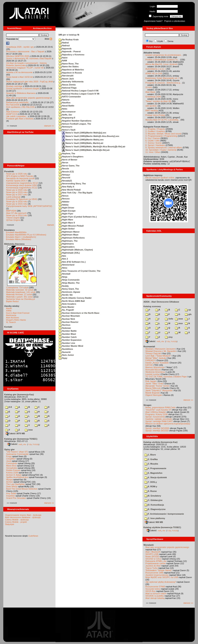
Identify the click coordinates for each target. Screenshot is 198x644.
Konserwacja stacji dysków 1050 (21, 185)
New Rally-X (66, 187)
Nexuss (64, 199)
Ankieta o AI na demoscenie (19, 72)
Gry (151, 41)
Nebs (63, 109)
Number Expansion (70, 340)
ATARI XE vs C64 (154, 73)
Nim (62, 256)
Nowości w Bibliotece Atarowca (21, 93)
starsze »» (49, 126)
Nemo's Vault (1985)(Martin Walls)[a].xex (84, 133)
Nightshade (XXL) (69, 253)
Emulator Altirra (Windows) (19, 239)
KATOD (149, 365)
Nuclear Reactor (68, 322)
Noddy (64, 286)
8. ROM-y (151, 486)
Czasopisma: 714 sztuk (17, 287)
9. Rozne (151, 491)
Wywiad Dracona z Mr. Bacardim (161, 351)
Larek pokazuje (13, 197)
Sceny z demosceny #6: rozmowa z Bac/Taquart (29, 58)
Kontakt (8, 327)
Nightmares (66, 244)
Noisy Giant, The (69, 289)
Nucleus (64, 325)
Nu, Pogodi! (66, 310)
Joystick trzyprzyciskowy (157, 575)
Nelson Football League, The (75, 124)
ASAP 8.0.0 (12, 114)
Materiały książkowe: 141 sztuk (21, 292)
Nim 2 (63, 259)
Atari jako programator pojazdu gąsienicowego (28, 98)
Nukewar (65, 328)
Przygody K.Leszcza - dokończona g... (163, 83)
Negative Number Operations (75, 121)
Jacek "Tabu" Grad (154, 384)
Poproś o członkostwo (175, 21)
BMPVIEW (11, 211)
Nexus (64, 196)
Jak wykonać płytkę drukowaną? (161, 582)
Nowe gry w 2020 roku (17, 190)
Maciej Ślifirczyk (153, 388)
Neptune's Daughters (71, 157)
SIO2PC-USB (152, 554)
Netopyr (64, 175)
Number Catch (68, 337)
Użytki (160, 41)
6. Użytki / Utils (152, 141)
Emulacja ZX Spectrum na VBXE (22, 199)
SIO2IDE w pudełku (155, 596)
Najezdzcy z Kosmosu (71, 55)
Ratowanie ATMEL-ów (156, 561)
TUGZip (36, 444)
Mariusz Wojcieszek (155, 367)
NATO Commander (70, 97)
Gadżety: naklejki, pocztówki (159, 419)
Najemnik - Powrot (70, 51)
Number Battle (68, 331)
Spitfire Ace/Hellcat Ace (17, 477)
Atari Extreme (13, 112)
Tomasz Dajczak (153, 353)
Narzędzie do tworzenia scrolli (20, 178)
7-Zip (30, 444)
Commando (12, 463)
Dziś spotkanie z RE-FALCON (20, 107)
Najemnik (65, 49)
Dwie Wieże (12, 486)
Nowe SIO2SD (152, 556)
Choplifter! (11, 459)
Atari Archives (12, 318)
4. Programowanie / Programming (161, 136)
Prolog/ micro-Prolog (155, 115)
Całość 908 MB (154, 522)
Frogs (9, 456)
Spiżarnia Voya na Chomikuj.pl (20, 299)
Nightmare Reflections (72, 238)
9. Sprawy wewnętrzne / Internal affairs (164, 148)
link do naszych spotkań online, (160, 178)
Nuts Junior (66, 355)
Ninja (63, 277)
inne (29, 430)
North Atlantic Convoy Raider (75, 298)
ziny (169, 337)
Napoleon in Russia (70, 73)
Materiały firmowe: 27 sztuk (19, 294)
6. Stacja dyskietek (156, 477)
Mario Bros (11, 466)
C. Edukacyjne (153, 500)
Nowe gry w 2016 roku (17, 201)
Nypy (63, 358)
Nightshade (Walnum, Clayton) (76, 250)
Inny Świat (11, 493)
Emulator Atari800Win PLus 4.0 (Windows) (26, 235)
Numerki (65, 352)
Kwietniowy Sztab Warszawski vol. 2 (163, 78)
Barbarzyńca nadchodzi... (18, 102)
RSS (48, 39)
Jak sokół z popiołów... (17, 116)
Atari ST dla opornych (16, 213)
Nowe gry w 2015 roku (17, 204)
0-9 (9, 407)
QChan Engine (13, 220)
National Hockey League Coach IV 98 (79, 94)
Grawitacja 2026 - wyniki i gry (20, 47)
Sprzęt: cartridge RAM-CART (159, 421)
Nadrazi (64, 46)
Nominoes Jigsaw (69, 292)
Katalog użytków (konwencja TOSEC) (162, 527)
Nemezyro (65, 127)
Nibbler (64, 202)
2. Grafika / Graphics (155, 131)
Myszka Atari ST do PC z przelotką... (163, 120)
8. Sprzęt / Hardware (155, 145)
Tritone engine (13, 218)
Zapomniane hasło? (153, 21)
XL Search (11, 322)
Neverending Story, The (72, 184)
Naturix (64, 100)
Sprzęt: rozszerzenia (155, 417)
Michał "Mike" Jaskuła (156, 358)
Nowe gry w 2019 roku (17, 192)
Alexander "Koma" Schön (157, 386)
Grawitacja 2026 (153, 97)
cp (188, 310)
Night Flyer (66, 214)
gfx (188, 314)
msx (179, 323)
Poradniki (9, 171)
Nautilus (64, 103)
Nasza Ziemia (67, 85)
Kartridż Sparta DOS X (17, 181)
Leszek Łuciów (152, 374)
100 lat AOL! (151, 106)
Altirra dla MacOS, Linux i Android (161, 64)
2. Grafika (151, 459)
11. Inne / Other (153, 152)
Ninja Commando (69, 280)
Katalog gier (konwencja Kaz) (19, 394)
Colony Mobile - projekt (16, 522)
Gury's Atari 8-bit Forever (18, 313)
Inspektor (11, 496)
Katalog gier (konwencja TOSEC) (21, 439)
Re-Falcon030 (13, 105)
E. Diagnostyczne (155, 509)
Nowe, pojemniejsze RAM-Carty (160, 407)
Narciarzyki (66, 76)
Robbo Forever (13, 470)
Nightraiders (67, 247)
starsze (51, 225)
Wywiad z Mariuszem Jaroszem (160, 349)
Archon (10, 482)
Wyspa (9, 480)
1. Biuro (150, 455)
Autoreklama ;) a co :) (156, 69)
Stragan (147, 405)
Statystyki (10, 524)
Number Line (67, 343)
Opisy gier (9, 449)
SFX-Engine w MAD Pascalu (20, 176)
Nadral (64, 43)
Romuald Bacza (153, 370)
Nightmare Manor (69, 232)
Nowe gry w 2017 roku (17, 195)
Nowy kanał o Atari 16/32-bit (19, 77)
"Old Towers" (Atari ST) (17, 452)
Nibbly (64, 205)
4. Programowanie (155, 468)
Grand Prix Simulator (16, 498)
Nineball (64, 274)
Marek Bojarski (152, 393)
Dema (170, 41)
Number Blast (67, 334)
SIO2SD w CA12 (153, 559)
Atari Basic (151, 92)
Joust (9, 461)
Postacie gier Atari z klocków (20, 119)
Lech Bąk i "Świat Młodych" (158, 356)
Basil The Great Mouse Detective (22, 489)
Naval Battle (66, 106)
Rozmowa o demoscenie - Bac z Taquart (25, 51)
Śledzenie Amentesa (155, 372)
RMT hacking (152, 110)
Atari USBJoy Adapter (156, 412)
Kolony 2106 (12, 473)
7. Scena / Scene (154, 143)
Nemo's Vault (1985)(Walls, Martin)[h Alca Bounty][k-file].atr (94, 147)
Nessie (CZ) (66, 172)
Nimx (63, 268)
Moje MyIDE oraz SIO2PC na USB (162, 577)
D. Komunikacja (154, 505)
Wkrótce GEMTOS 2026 (18, 56)
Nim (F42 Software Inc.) (72, 262)
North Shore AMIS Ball (72, 301)
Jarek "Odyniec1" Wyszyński (159, 390)
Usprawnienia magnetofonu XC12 (22, 183)
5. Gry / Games (153, 138)
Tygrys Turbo (152, 568)
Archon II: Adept (14, 475)
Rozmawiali (149, 346)
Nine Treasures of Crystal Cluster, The (80, 271)
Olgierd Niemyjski (154, 395)
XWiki (9, 311)
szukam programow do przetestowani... (164, 55)
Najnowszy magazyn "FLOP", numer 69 (25, 68)
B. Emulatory (153, 496)
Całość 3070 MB (15, 433)
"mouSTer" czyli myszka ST (158, 410)
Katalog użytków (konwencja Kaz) (160, 442)
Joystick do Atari (153, 566)
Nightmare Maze (68, 235)
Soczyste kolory (153, 589)
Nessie (64, 169)
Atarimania (11, 315)
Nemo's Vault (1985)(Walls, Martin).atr (83, 143)
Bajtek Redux (12, 301)
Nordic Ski (66, 295)
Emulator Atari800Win (16, 232)
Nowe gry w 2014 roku (17, 215)
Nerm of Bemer (68, 160)
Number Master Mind (71, 346)
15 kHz (149, 87)
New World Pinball (70, 190)
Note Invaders (67, 304)
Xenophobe (12, 468)
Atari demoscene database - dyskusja (23, 517)
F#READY (150, 360)
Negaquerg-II (67, 118)
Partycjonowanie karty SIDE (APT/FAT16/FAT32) (29, 206)
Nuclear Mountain (69, 316)
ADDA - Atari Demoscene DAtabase (161, 302)
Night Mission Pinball (71, 226)
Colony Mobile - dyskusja (17, 520)
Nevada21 (65, 181)
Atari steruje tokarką (155, 598)
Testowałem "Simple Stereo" (159, 570)
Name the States (69, 67)
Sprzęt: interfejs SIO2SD (157, 431)
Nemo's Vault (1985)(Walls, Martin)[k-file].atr (86, 150)
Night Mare (66, 220)
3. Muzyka (151, 464)
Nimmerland (67, 265)
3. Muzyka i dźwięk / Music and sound (163, 134)
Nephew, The (67, 153)
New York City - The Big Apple (75, 193)
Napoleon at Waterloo (71, 70)
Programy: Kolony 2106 (157, 414)
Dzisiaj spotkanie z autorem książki (23, 89)
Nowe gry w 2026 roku (17, 174)
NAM (63, 61)
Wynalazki (149, 545)
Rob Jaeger (151, 381)
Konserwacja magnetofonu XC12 (22, 188)
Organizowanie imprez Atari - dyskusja (23, 515)
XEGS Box (151, 591)
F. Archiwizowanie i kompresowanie (164, 514)
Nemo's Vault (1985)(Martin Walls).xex (83, 140)
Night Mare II (67, 223)
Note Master (66, 307)
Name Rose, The (69, 64)
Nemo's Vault (67, 130)
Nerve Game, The (69, 166)
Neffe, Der (65, 115)
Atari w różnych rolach (156, 593)
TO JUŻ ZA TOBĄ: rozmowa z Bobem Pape (166, 377)
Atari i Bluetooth (153, 552)
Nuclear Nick (67, 319)
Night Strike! (67, 229)
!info (169, 319)
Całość (12, 444)
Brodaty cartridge (14, 86)
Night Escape (67, 211)
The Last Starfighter (16, 484)
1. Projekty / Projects (155, 129)
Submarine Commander (17, 454)
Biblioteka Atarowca (14, 244)
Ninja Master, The (69, 283)
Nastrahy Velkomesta (71, 82)
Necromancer (67, 112)
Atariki (9, 308)
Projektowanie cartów (156, 563)
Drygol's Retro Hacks (16, 320)
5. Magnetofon (153, 473)
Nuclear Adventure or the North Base (79, 313)
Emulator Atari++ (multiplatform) (21, 237)
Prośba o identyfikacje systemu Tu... (162, 60)
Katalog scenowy (152, 306)
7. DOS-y (151, 482)
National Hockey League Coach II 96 (79, 91)
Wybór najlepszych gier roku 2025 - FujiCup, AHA (29, 82)
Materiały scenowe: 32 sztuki (20, 290)
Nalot (63, 58)
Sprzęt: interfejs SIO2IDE (157, 428)
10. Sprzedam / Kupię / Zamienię (161, 150)
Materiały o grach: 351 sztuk (20, 297)
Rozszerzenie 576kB (155, 587)
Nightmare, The (68, 241)
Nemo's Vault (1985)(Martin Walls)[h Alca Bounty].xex (91, 136)
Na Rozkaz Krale (69, 40)
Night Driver (66, 208)
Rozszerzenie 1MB (154, 573)
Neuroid (64, 178)
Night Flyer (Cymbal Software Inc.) (78, 217)
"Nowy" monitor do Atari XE (158, 101)
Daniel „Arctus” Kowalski (157, 363)
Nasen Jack (66, 79)
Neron (63, 163)
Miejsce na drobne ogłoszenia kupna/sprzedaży (168, 424)
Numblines (66, 349)
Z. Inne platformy (155, 518)
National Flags (68, 88)
